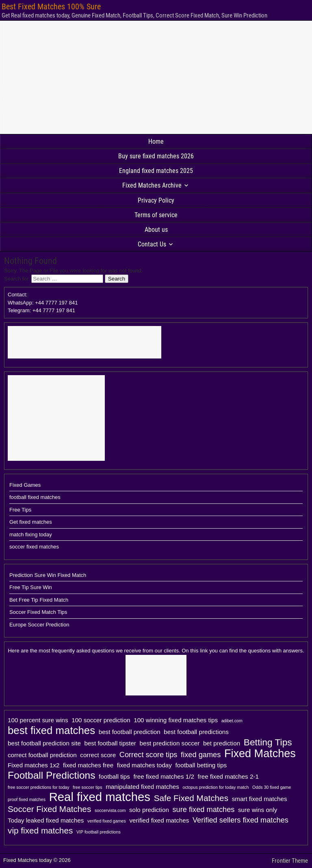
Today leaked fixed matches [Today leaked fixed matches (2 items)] (46, 820)
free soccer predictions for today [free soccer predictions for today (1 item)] (39, 787)
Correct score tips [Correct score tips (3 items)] (148, 755)
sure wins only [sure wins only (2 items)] (258, 810)
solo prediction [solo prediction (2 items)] (149, 810)
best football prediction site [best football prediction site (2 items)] (44, 743)
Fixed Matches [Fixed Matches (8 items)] (260, 754)
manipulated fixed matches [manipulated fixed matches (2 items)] (142, 787)
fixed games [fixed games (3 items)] (201, 755)
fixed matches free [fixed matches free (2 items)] (88, 765)
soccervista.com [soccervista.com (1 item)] (110, 810)
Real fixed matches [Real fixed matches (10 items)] (100, 797)
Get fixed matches (31, 522)
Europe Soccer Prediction (39, 625)
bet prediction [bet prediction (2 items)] (222, 743)
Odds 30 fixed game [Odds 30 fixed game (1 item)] (272, 787)
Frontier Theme (290, 861)
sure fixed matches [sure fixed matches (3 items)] (203, 809)
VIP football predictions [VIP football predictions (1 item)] (99, 832)
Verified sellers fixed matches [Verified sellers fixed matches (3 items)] (240, 820)
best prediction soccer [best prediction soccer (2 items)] (170, 743)
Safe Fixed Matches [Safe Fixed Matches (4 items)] (191, 798)
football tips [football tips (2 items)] (114, 776)
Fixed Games (25, 485)
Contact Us (152, 244)
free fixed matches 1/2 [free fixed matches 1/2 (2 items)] (164, 776)
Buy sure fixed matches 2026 (156, 156)
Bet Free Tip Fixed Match (39, 600)
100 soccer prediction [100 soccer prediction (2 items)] (101, 720)
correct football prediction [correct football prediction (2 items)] (42, 755)
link (204, 651)
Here (13, 651)
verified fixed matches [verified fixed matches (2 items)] (159, 820)
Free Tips (20, 510)
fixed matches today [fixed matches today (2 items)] (144, 765)
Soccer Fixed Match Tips (38, 612)
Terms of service (156, 215)
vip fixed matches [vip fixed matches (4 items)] (40, 830)
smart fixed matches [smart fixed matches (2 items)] (260, 799)
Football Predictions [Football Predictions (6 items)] (51, 775)
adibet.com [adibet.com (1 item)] (232, 721)
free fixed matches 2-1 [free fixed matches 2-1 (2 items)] (228, 776)
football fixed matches (35, 497)
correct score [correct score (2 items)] (98, 755)
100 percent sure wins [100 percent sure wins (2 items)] (38, 720)
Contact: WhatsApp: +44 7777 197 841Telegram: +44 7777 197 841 (43, 302)
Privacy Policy (156, 200)
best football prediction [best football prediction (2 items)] (130, 732)
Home (156, 141)
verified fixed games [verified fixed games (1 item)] (107, 821)
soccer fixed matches (34, 547)
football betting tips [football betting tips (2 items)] (201, 765)
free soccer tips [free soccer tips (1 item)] (87, 787)
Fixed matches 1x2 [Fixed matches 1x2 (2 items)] (34, 765)
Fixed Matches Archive (152, 185)
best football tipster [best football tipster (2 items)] (110, 743)
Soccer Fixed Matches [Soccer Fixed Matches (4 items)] (49, 809)
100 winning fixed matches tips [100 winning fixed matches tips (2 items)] (176, 720)
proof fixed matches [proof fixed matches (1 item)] (27, 799)
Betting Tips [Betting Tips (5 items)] (268, 742)
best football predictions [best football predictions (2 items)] (196, 732)
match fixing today (31, 534)
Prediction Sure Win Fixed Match (48, 575)
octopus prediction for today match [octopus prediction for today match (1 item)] (216, 787)
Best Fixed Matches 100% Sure (51, 6)
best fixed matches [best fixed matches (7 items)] (51, 730)
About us (156, 230)
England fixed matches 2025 (156, 171)
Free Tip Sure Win (31, 587)
